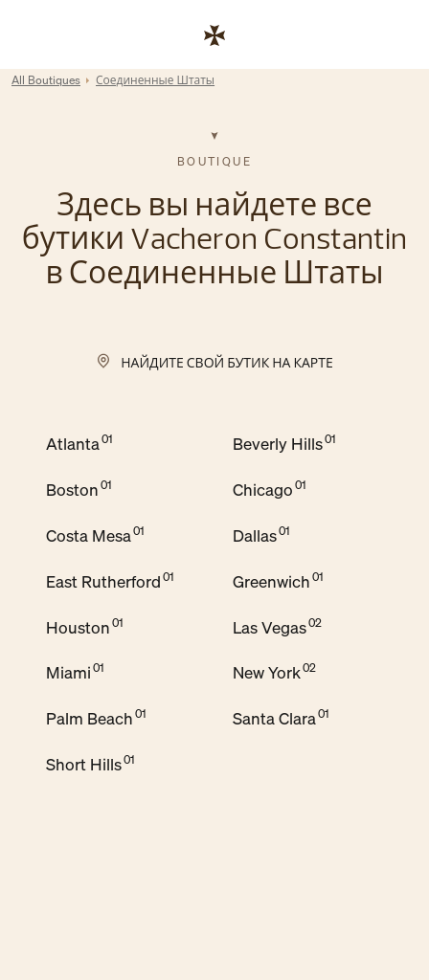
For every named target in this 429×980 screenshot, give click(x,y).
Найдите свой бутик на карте (226, 362)
